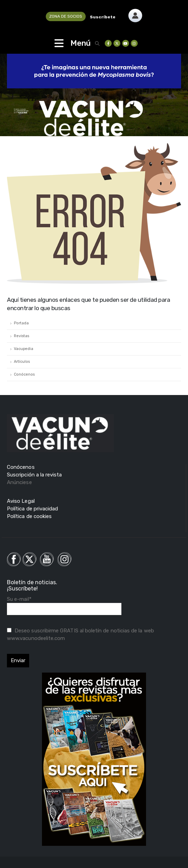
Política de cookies (29, 516)
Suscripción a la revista (35, 475)
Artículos (22, 362)
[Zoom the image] (135, 12)
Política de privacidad (32, 509)
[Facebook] (108, 43)
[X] (117, 43)
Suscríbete (103, 17)
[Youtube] (126, 43)
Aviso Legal (21, 501)
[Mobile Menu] (59, 43)
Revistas (22, 336)
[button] (97, 43)
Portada (21, 323)
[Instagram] (134, 43)
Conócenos (24, 374)
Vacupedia (24, 349)
